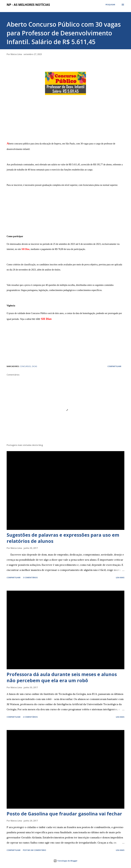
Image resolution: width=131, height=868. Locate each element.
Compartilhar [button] (114, 366)
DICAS (34, 366)
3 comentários (30, 577)
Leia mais (120, 577)
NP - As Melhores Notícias (28, 5)
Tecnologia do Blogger (65, 861)
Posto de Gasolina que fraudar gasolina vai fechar (64, 814)
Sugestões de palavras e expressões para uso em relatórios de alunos (63, 538)
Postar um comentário (34, 850)
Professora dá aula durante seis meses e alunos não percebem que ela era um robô (62, 677)
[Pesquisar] (110, 5)
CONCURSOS (25, 366)
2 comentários (30, 717)
